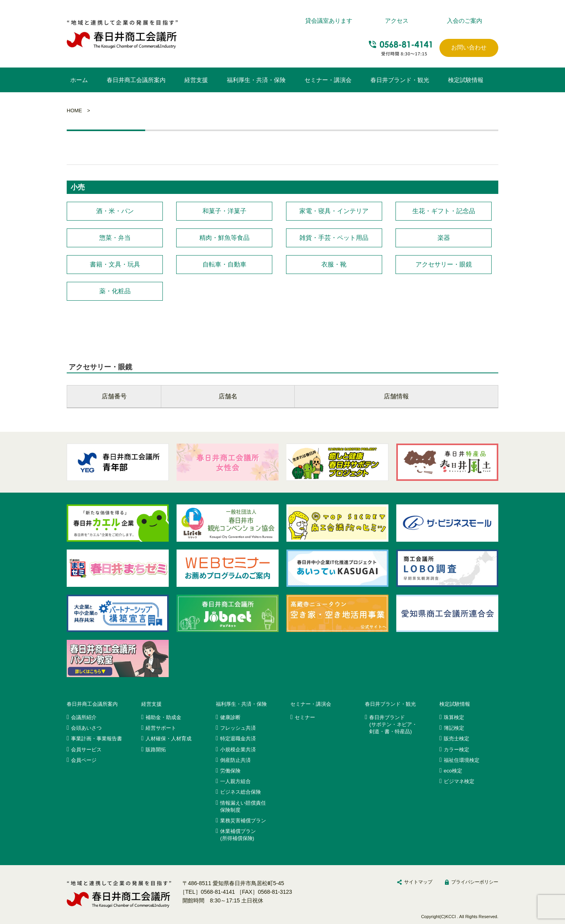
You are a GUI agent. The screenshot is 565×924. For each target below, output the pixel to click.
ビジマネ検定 (459, 781)
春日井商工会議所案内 (136, 80)
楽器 (444, 238)
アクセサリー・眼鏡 (444, 264)
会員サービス (86, 750)
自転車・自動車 (224, 264)
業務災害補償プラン (243, 821)
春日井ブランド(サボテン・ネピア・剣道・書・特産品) (393, 724)
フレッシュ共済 (238, 728)
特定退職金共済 (238, 739)
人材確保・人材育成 (169, 739)
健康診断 (230, 717)
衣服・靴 (334, 264)
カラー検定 (457, 750)
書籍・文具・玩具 (115, 264)
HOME (74, 110)
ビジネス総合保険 (241, 792)
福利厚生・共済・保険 (256, 80)
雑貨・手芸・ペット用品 (334, 238)
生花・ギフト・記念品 (444, 211)
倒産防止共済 (235, 760)
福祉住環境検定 (462, 760)
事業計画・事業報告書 (97, 739)
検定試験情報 (466, 80)
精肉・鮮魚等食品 (224, 238)
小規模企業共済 (238, 750)
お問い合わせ (469, 47)
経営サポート (161, 728)
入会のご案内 (465, 21)
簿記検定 (454, 728)
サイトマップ (418, 882)
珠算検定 (454, 717)
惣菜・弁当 (115, 238)
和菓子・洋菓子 (224, 211)
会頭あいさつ (86, 728)
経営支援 (196, 80)
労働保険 (230, 771)
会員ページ (84, 760)
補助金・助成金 (163, 717)
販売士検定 (457, 739)
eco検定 (453, 771)
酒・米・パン (115, 211)
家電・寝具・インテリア (334, 211)
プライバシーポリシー (475, 882)
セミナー (305, 717)
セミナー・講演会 (328, 80)
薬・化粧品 (115, 291)
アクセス (397, 21)
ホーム (79, 80)
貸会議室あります (329, 21)
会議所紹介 (84, 717)
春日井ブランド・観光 (400, 80)
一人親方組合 (235, 781)
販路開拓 (156, 750)
